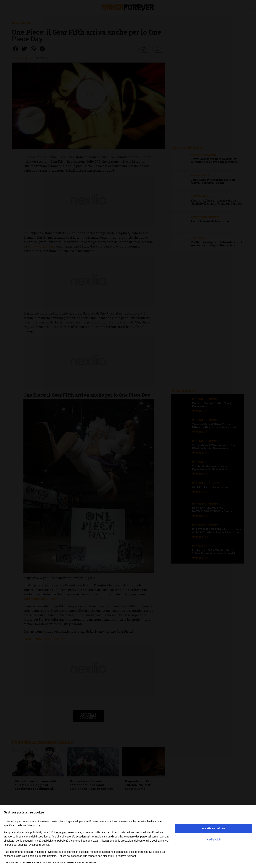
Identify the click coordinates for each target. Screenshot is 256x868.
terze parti (61, 832)
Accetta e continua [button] (214, 828)
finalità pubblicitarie (45, 841)
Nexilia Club (214, 840)
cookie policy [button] (32, 825)
